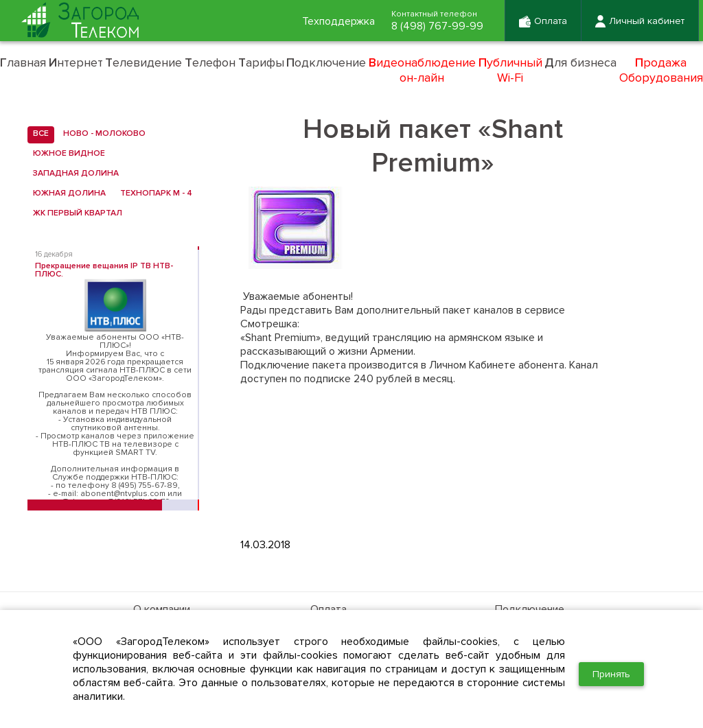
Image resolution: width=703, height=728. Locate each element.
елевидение (143, 62)
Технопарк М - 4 (153, 193)
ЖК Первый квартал (75, 213)
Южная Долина (67, 193)
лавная (23, 62)
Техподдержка (338, 21)
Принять (611, 674)
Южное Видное (66, 154)
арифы (261, 62)
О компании (162, 609)
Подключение (530, 609)
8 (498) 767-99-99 (437, 26)
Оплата (329, 609)
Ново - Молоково (102, 134)
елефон (210, 62)
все (38, 134)
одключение (326, 62)
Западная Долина (73, 174)
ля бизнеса (580, 62)
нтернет (76, 62)
